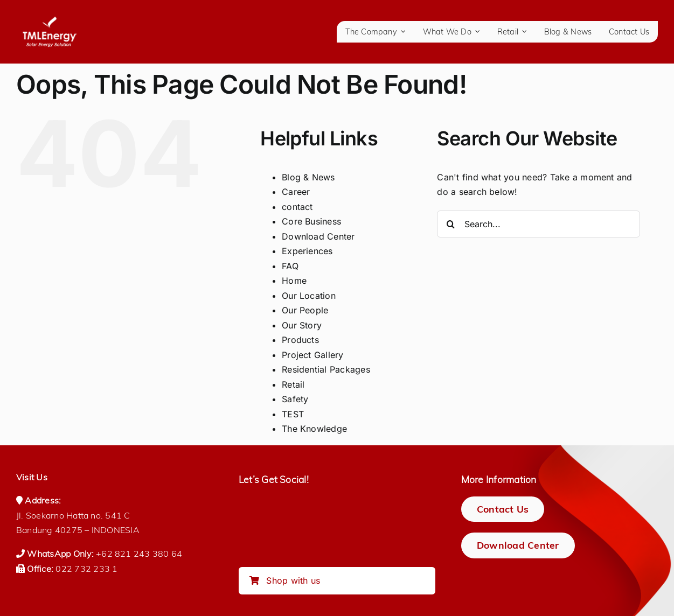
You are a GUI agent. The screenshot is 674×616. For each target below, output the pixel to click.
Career (296, 192)
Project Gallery (313, 355)
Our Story (302, 325)
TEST (293, 414)
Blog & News (308, 177)
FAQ (290, 266)
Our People (305, 310)
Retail (293, 384)
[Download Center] (518, 545)
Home (294, 281)
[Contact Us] (503, 509)
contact (297, 207)
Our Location (309, 296)
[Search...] (538, 224)
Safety (295, 399)
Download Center (318, 236)
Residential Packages (326, 369)
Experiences (307, 251)
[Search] (450, 224)
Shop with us (285, 580)
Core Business (311, 221)
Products (300, 340)
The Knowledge (314, 429)
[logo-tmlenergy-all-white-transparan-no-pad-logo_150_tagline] (50, 20)
